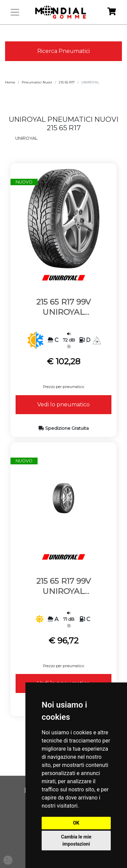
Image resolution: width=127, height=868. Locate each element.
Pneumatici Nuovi (37, 82)
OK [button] (76, 823)
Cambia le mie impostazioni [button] (76, 840)
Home (10, 82)
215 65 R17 (67, 82)
